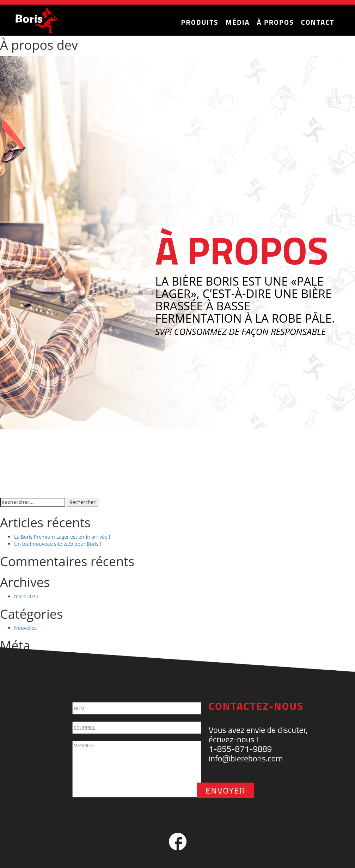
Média (238, 22)
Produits (200, 22)
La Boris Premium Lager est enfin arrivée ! (62, 537)
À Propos (275, 22)
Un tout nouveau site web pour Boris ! (58, 544)
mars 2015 (26, 596)
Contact (318, 22)
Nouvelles (25, 628)
